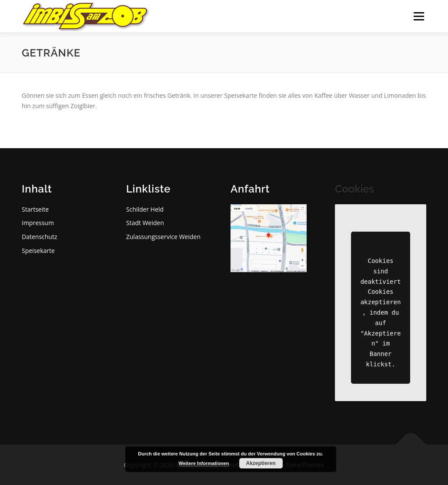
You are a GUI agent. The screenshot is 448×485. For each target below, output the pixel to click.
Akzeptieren (261, 463)
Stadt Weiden (145, 223)
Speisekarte (38, 251)
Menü (419, 16)
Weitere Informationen (204, 463)
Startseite (35, 209)
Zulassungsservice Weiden (163, 237)
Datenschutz (39, 237)
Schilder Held (145, 209)
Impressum (38, 223)
